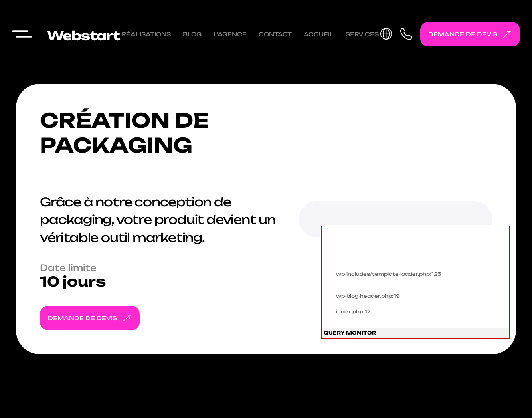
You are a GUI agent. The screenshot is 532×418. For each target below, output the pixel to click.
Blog (192, 34)
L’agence (230, 34)
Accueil (319, 34)
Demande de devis (472, 34)
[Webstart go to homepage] (82, 34)
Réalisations (146, 34)
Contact (275, 34)
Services (362, 34)
